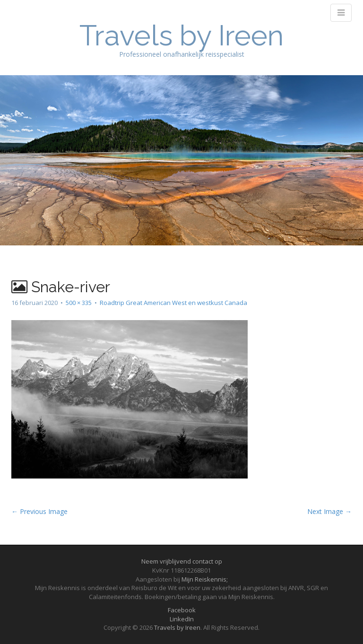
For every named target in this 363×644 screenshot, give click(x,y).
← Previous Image (39, 511)
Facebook (182, 610)
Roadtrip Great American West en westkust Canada (173, 303)
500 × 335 (79, 303)
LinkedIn (182, 619)
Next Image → (329, 511)
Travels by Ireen (181, 35)
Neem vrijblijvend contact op (182, 561)
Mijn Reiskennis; (205, 579)
